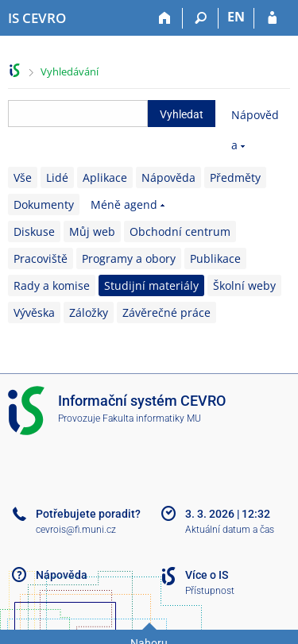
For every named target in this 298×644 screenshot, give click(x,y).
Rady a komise (52, 285)
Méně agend (124, 204)
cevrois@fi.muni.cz (76, 530)
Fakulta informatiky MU (152, 418)
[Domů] (165, 18)
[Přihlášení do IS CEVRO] (272, 18)
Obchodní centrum (180, 231)
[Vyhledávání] (201, 18)
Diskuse (34, 231)
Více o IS (207, 575)
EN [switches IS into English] (236, 17)
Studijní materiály (151, 285)
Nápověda (168, 177)
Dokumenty (44, 204)
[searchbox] (78, 114)
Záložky (89, 312)
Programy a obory (129, 258)
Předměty (235, 177)
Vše (23, 177)
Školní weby (244, 285)
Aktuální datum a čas (230, 530)
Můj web (92, 231)
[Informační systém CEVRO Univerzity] (37, 18)
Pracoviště (41, 258)
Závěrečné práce (166, 312)
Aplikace (105, 177)
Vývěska (34, 312)
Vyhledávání (70, 71)
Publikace (215, 258)
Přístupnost (210, 591)
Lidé (57, 177)
